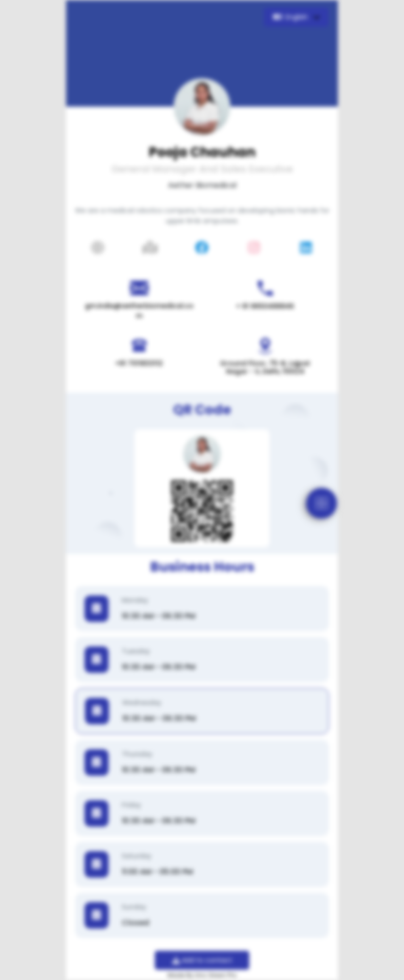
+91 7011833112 (139, 363)
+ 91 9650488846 (265, 306)
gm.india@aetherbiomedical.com (139, 311)
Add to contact (202, 960)
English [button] (291, 17)
